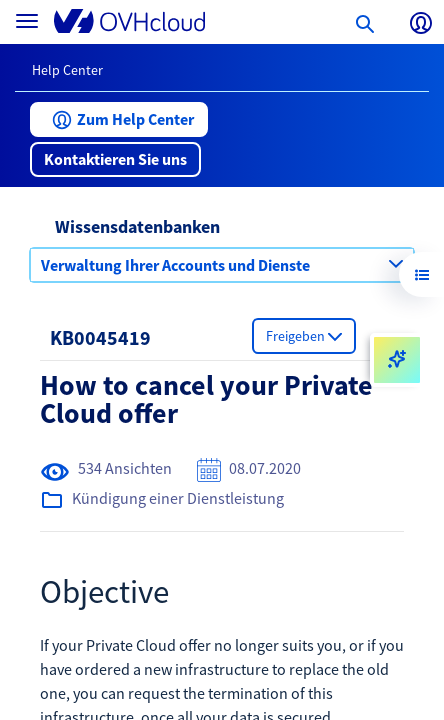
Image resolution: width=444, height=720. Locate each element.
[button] (119, 119)
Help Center (67, 70)
